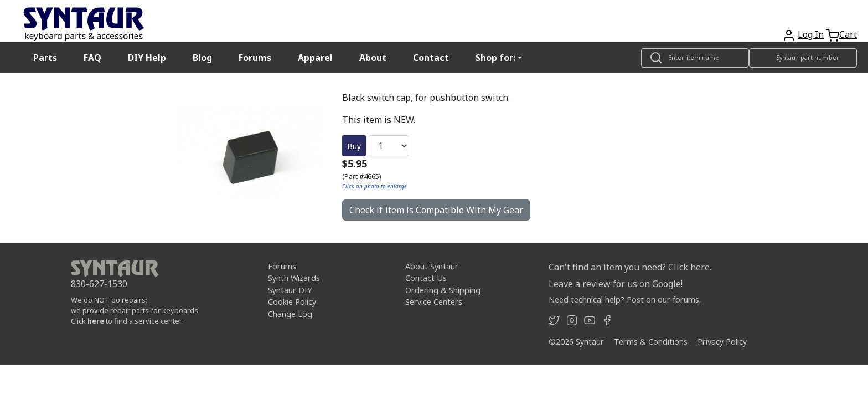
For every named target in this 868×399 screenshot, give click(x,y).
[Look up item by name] (695, 58)
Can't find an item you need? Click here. (630, 267)
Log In (811, 34)
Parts (45, 58)
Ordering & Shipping (443, 290)
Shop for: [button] (495, 58)
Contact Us (426, 278)
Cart (848, 34)
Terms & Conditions (651, 342)
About (373, 58)
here (96, 321)
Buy (354, 146)
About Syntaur (432, 266)
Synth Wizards (294, 278)
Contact (431, 58)
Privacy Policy (722, 342)
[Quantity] (389, 146)
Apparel (315, 58)
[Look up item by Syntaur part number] (803, 58)
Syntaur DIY (290, 290)
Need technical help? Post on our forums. (625, 300)
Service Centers (434, 302)
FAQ (92, 58)
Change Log (290, 314)
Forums (255, 58)
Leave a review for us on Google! (616, 284)
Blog (202, 58)
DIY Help (147, 58)
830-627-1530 (99, 284)
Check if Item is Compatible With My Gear (436, 210)
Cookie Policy (292, 302)
